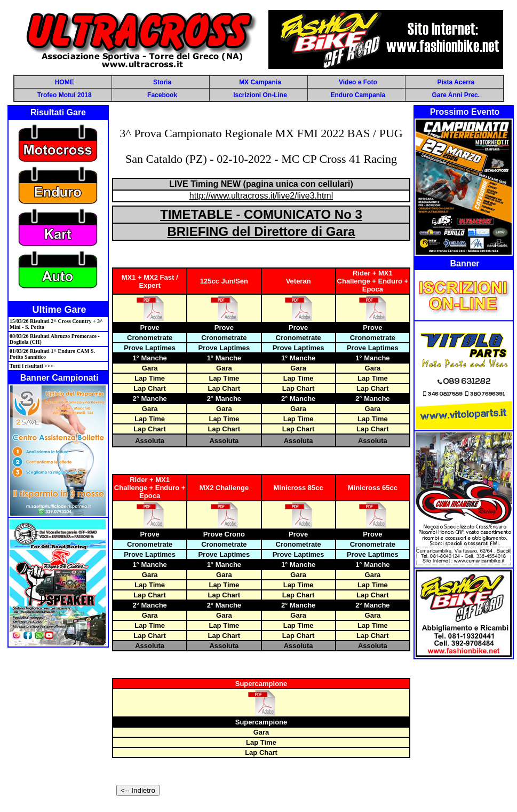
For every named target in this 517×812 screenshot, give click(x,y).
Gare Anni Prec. (456, 95)
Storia (162, 82)
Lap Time (150, 378)
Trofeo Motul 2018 (65, 95)
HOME (65, 82)
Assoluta (150, 441)
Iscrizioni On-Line (260, 95)
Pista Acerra (456, 82)
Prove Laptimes (150, 348)
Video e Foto (358, 82)
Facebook (162, 95)
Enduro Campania (358, 95)
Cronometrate (150, 338)
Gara (150, 368)
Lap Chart (150, 388)
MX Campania (260, 82)
